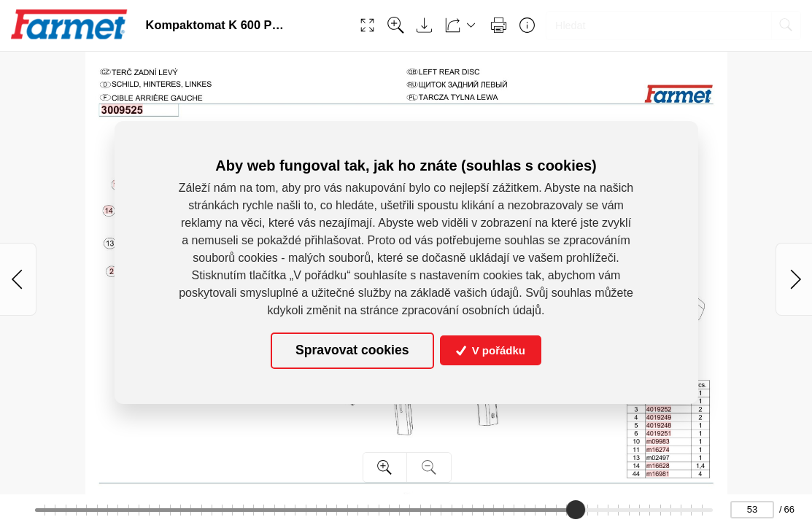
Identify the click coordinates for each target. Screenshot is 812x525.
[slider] (576, 510)
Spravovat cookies (352, 350)
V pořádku (491, 350)
